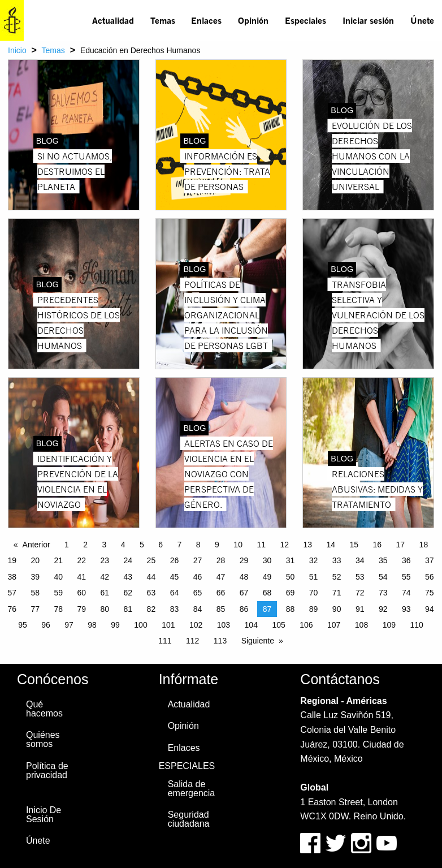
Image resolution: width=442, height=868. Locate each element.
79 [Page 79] (82, 609)
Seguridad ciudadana (189, 819)
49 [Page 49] (267, 577)
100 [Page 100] (140, 625)
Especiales (305, 20)
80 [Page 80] (105, 609)
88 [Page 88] (291, 609)
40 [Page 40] (58, 577)
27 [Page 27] (198, 560)
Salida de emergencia (192, 789)
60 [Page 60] (82, 593)
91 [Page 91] (360, 609)
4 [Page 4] (123, 545)
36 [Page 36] (406, 560)
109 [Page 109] (389, 625)
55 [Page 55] (406, 577)
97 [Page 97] (69, 625)
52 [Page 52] (337, 577)
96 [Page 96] (46, 625)
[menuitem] (113, 20)
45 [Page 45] (175, 577)
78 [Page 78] (58, 609)
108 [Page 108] (361, 625)
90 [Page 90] (337, 609)
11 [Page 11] (261, 545)
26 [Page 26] (175, 560)
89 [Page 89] (314, 609)
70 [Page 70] (314, 593)
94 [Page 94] (430, 609)
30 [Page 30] (267, 560)
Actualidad (113, 20)
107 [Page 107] (334, 625)
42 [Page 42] (105, 577)
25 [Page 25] (151, 560)
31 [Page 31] (291, 560)
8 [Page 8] (198, 545)
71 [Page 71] (337, 593)
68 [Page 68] (267, 593)
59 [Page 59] (58, 593)
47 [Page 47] (221, 577)
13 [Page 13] (307, 545)
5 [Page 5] (142, 545)
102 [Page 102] (196, 625)
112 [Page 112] (192, 641)
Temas (163, 20)
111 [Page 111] (165, 641)
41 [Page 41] (82, 577)
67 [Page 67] (244, 593)
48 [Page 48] (244, 577)
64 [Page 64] (175, 593)
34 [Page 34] (360, 560)
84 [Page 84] (198, 609)
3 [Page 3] (105, 545)
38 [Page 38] (12, 577)
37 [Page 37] (430, 560)
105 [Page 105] (278, 625)
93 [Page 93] (406, 609)
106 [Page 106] (306, 625)
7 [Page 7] (180, 545)
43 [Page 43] (128, 577)
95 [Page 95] (23, 625)
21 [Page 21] (58, 560)
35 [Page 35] (383, 560)
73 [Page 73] (383, 593)
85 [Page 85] (221, 609)
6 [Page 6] (161, 545)
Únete (422, 20)
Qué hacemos (44, 709)
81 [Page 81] (128, 609)
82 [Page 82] (151, 609)
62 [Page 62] (128, 593)
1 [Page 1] (67, 545)
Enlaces (206, 20)
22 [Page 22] (82, 560)
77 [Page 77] (35, 609)
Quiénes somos (43, 739)
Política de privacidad (47, 770)
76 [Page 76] (12, 609)
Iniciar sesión (368, 20)
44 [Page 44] (151, 577)
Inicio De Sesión (44, 815)
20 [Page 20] (35, 560)
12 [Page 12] (284, 545)
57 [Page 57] (12, 593)
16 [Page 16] (378, 545)
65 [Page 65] (198, 593)
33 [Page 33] (337, 560)
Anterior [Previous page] (36, 545)
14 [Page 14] (331, 545)
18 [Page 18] (424, 545)
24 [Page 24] (128, 560)
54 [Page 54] (383, 577)
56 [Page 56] (430, 577)
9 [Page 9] (217, 545)
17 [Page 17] (401, 545)
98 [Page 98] (92, 625)
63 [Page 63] (151, 593)
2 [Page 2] (85, 545)
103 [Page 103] (224, 625)
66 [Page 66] (221, 593)
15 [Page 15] (354, 545)
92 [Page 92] (383, 609)
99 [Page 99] (115, 625)
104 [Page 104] (251, 625)
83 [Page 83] (175, 609)
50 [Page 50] (291, 577)
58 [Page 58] (35, 593)
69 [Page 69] (291, 593)
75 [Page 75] (430, 593)
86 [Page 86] (244, 609)
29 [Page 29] (244, 560)
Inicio (17, 50)
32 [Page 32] (314, 560)
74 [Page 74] (406, 593)
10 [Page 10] (238, 545)
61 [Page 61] (105, 593)
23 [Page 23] (105, 560)
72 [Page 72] (360, 593)
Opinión (253, 20)
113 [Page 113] (220, 641)
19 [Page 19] (12, 560)
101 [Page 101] (168, 625)
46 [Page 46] (198, 577)
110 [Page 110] (416, 625)
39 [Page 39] (35, 577)
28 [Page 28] (221, 560)
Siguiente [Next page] (258, 641)
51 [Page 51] (314, 577)
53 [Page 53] (360, 577)
